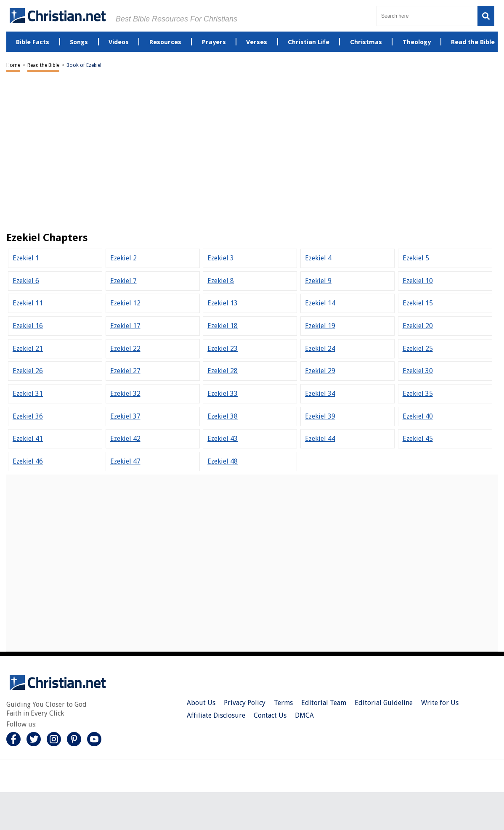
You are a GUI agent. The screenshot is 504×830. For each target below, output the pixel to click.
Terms (283, 703)
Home (13, 65)
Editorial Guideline (384, 703)
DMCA (304, 715)
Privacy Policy (245, 703)
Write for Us (440, 703)
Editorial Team (324, 703)
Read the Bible (43, 65)
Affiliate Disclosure (216, 715)
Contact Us (270, 715)
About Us (201, 703)
